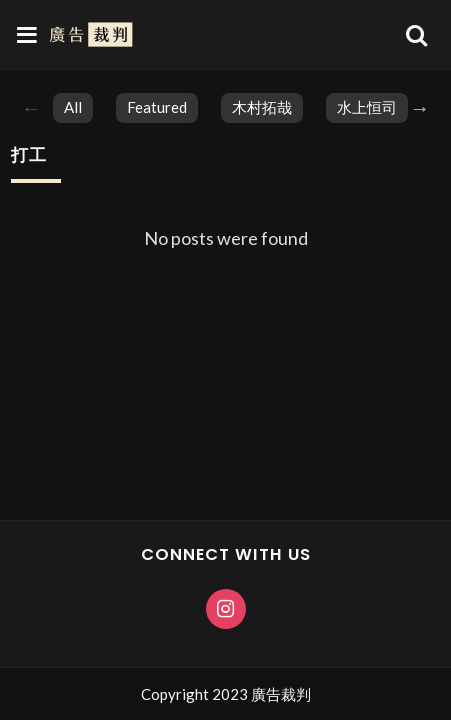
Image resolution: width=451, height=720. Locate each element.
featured (157, 107)
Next (420, 108)
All (73, 107)
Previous (31, 108)
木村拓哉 (262, 107)
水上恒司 (367, 107)
